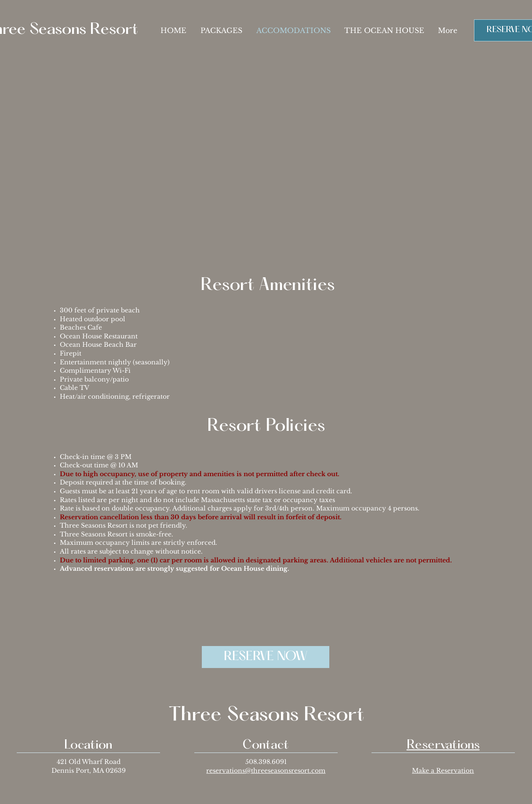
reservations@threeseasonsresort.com (266, 771)
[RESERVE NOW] (266, 657)
